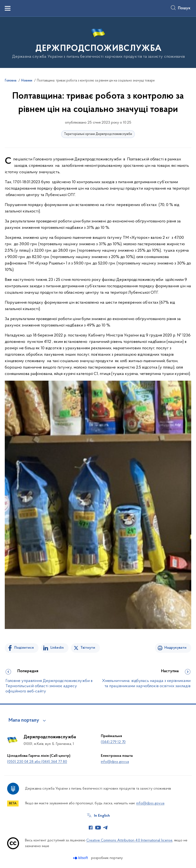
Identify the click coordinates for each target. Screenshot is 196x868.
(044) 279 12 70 (113, 742)
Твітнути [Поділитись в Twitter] (88, 648)
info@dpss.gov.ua (115, 762)
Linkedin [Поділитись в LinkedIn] (57, 648)
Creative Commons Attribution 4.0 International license (129, 840)
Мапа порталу (24, 720)
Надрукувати (175, 648)
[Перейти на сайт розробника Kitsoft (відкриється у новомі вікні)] (81, 858)
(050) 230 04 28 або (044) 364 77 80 (37, 762)
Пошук (184, 8)
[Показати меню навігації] (8, 8)
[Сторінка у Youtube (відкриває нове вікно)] (98, 828)
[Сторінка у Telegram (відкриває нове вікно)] (105, 828)
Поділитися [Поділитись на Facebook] (24, 648)
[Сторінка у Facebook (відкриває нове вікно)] (91, 828)
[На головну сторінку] (98, 42)
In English (102, 816)
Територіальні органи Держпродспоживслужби (98, 134)
